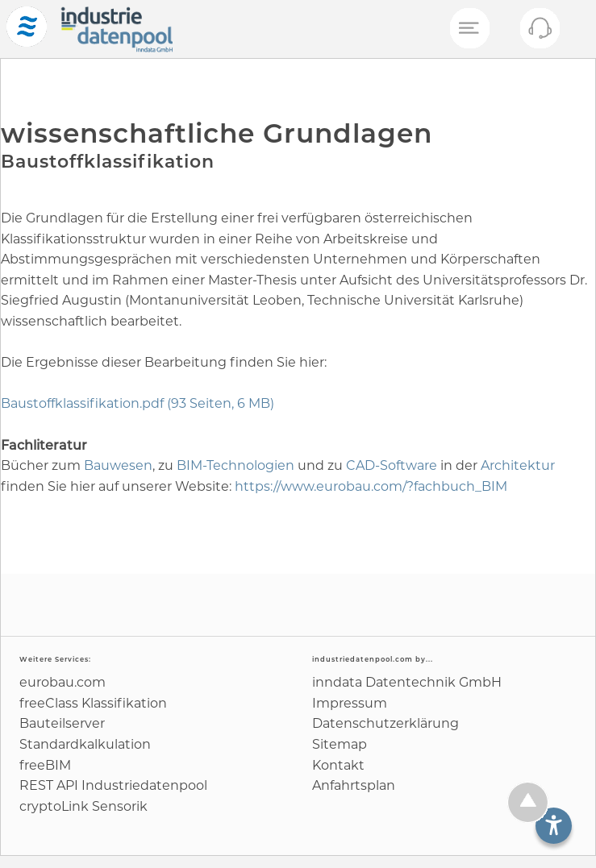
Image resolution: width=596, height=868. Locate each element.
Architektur (518, 465)
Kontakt (338, 765)
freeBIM (45, 765)
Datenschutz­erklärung (386, 723)
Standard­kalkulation (85, 744)
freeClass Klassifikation (93, 703)
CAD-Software (392, 465)
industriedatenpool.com (363, 659)
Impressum (350, 703)
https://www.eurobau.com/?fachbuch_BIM (371, 486)
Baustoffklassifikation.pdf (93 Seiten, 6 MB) (138, 403)
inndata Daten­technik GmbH (407, 682)
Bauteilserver (62, 723)
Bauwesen (118, 465)
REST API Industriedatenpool (113, 785)
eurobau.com (63, 682)
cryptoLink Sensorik (83, 806)
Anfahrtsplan (354, 785)
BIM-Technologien (235, 465)
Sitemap (340, 744)
